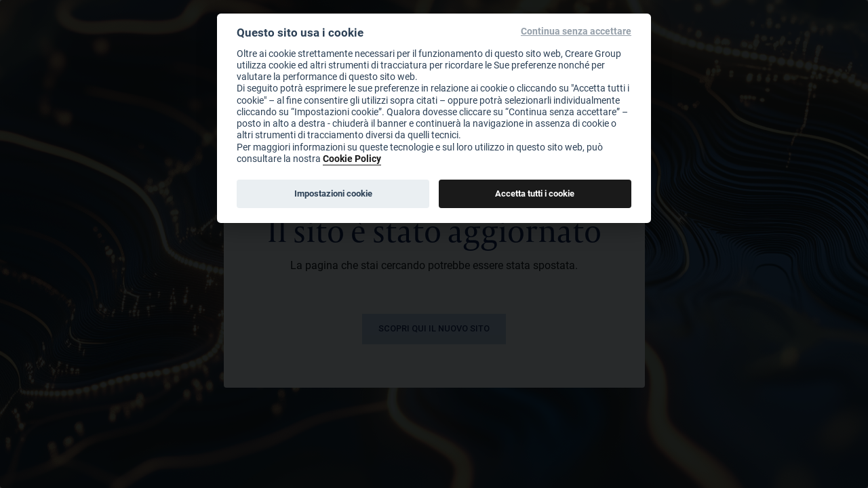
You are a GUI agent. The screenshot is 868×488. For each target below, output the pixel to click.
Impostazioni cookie (333, 193)
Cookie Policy (352, 158)
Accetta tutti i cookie (535, 193)
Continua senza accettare (576, 32)
